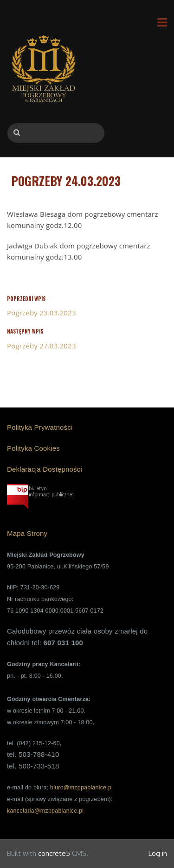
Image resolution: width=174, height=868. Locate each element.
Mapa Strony (27, 533)
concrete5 (54, 853)
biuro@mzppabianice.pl (81, 788)
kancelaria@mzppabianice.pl (45, 811)
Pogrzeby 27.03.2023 (42, 346)
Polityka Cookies (33, 448)
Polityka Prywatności (40, 427)
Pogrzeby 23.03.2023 (42, 313)
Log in (158, 853)
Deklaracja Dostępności (45, 469)
